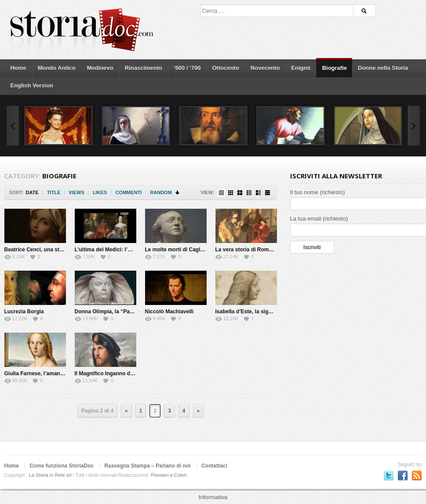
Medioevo (100, 68)
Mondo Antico (57, 68)
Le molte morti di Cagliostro (180, 250)
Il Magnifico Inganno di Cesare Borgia (122, 373)
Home (18, 68)
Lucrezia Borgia (24, 312)
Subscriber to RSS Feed (417, 475)
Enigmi (300, 68)
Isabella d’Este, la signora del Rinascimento (270, 312)
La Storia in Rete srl (50, 475)
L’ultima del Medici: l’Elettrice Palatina (122, 250)
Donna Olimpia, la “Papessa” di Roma (122, 312)
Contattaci (214, 466)
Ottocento (225, 68)
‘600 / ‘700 (187, 68)
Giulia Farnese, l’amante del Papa (46, 373)
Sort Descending (178, 193)
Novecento (265, 68)
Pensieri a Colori (169, 475)
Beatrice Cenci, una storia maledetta (50, 250)
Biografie (335, 68)
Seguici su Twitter (389, 475)
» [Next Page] (198, 411)
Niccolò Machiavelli (169, 312)
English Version (32, 85)
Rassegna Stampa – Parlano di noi (148, 466)
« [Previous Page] (126, 411)
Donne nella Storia (383, 68)
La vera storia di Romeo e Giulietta (259, 250)
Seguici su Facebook (403, 475)
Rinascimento (144, 68)
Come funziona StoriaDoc (62, 466)
